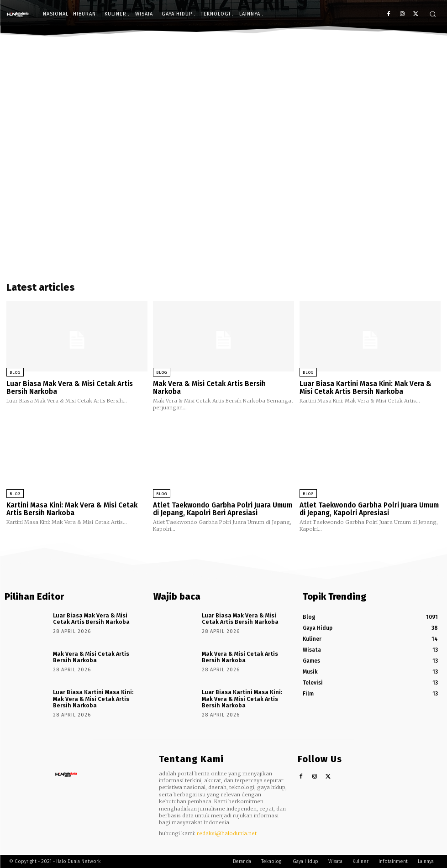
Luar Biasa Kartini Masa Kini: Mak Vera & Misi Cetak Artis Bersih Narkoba (365, 388)
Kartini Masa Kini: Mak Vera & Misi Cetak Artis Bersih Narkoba (72, 509)
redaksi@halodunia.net (227, 832)
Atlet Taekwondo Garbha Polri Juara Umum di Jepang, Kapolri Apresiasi (369, 509)
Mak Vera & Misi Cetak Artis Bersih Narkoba (209, 388)
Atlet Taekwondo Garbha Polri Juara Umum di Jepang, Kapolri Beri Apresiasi (222, 509)
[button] (433, 14)
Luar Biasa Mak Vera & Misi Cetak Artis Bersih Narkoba (70, 388)
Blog (15, 372)
